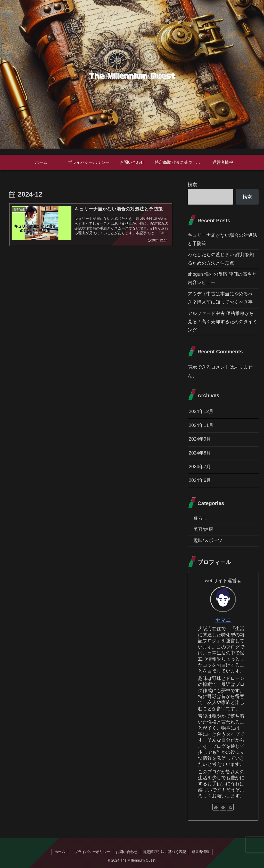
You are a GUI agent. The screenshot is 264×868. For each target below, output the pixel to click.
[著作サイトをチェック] (216, 807)
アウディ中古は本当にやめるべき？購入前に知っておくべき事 (220, 298)
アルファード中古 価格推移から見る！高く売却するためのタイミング (222, 322)
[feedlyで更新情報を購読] (223, 807)
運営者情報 (201, 852)
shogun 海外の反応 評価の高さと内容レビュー (222, 278)
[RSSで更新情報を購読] (230, 807)
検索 (192, 185)
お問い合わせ (127, 852)
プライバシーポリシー (90, 852)
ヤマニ (223, 620)
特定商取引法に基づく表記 (164, 852)
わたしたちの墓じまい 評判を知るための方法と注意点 (221, 259)
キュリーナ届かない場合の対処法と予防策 (222, 239)
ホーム (60, 852)
